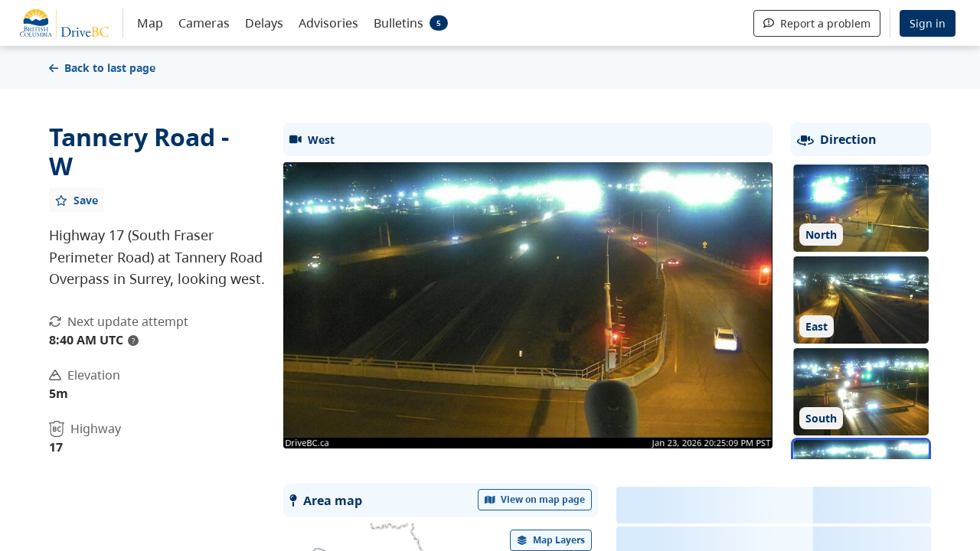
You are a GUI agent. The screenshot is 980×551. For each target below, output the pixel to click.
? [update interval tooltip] (133, 341)
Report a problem (817, 23)
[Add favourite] (77, 200)
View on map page (535, 499)
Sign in (928, 23)
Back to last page (102, 68)
